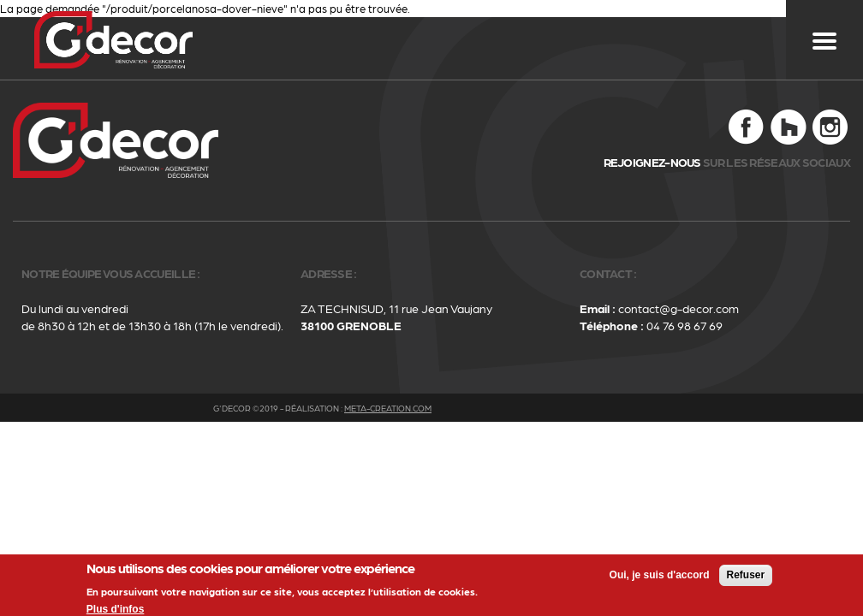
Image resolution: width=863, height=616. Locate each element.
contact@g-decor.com (678, 308)
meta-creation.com (388, 408)
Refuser (746, 578)
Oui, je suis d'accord (660, 578)
